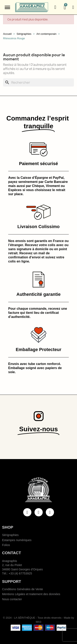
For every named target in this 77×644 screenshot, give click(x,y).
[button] (55, 7)
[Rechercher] (38, 82)
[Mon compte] (73, 7)
